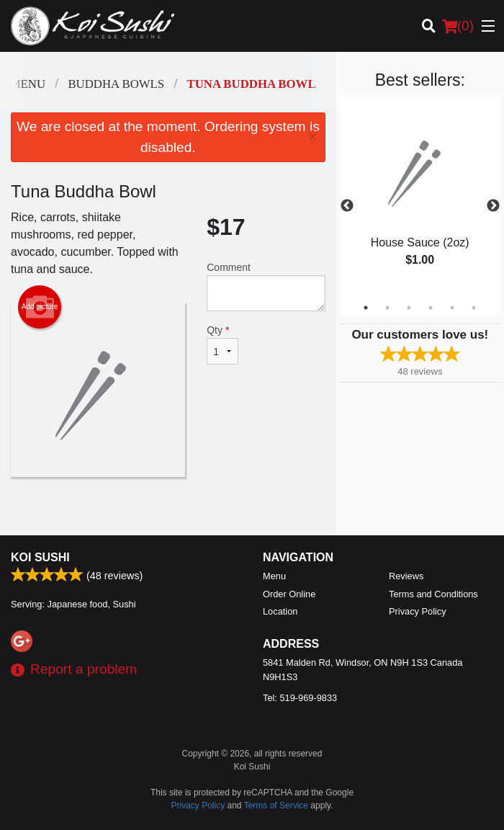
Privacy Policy (418, 611)
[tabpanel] (420, 197)
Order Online (289, 594)
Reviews (406, 576)
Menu (274, 576)
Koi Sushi (40, 557)
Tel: (300, 698)
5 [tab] (452, 308)
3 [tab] (409, 308)
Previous (347, 206)
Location (280, 611)
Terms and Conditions (433, 594)
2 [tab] (387, 308)
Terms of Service (276, 806)
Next (493, 206)
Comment (266, 286)
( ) (458, 26)
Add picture (40, 307)
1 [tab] (366, 308)
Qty (222, 344)
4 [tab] (431, 308)
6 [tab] (474, 308)
